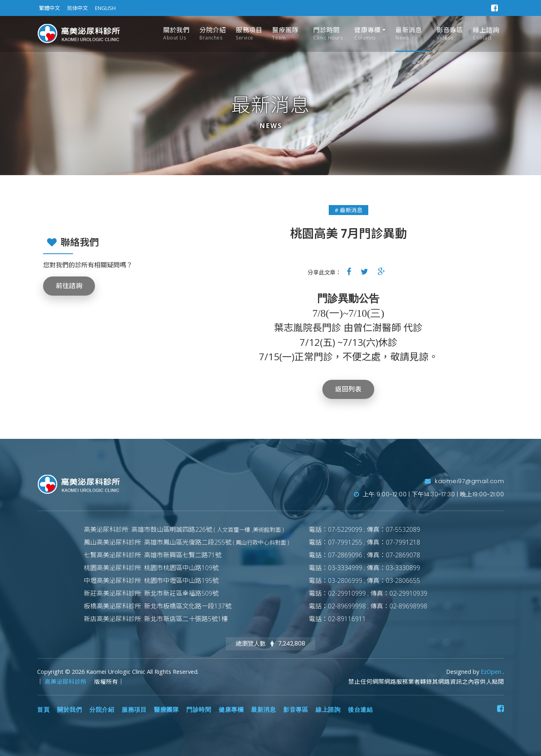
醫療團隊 (285, 34)
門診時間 (328, 34)
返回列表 (348, 389)
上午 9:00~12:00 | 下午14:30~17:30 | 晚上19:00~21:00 (429, 494)
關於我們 (176, 34)
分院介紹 (213, 34)
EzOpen (492, 672)
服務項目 (249, 34)
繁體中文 (49, 8)
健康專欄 (367, 34)
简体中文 (77, 8)
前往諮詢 (69, 286)
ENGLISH (105, 8)
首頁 (43, 710)
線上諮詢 (486, 34)
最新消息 (409, 34)
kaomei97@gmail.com (464, 481)
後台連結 (360, 710)
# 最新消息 (348, 210)
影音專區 (450, 34)
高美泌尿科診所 (66, 682)
